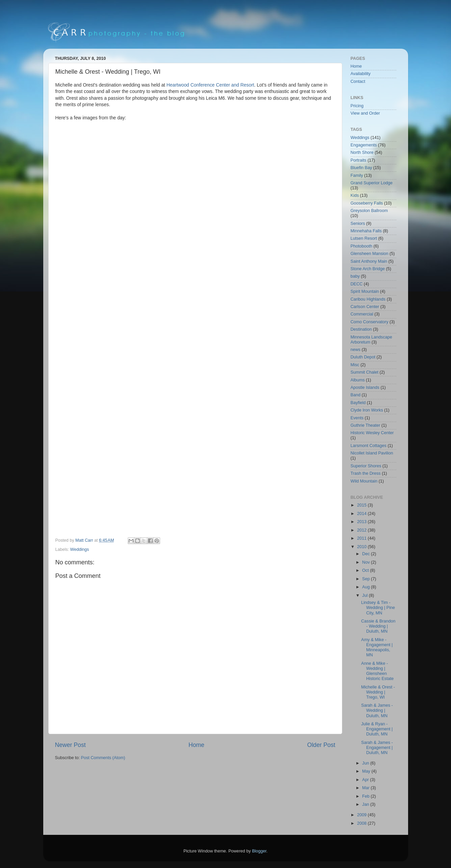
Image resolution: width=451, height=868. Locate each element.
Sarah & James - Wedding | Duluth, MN (377, 710)
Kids (355, 195)
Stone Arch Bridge (368, 269)
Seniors (358, 224)
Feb (366, 796)
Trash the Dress (366, 473)
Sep (367, 579)
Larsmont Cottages (369, 446)
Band (356, 395)
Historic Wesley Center (372, 433)
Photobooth (361, 246)
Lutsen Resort (364, 238)
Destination (361, 329)
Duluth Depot (363, 357)
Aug (367, 587)
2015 (362, 505)
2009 (362, 815)
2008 (362, 823)
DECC (357, 284)
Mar (366, 788)
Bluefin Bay (361, 168)
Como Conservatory (370, 322)
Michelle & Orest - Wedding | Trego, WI (378, 692)
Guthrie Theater (366, 425)
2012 (362, 530)
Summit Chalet (365, 372)
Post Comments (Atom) (103, 758)
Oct (366, 570)
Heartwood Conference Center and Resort (210, 85)
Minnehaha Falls (366, 231)
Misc (355, 365)
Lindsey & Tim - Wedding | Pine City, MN (378, 608)
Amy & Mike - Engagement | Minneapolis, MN (377, 647)
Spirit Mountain (365, 291)
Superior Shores (366, 466)
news (356, 350)
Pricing (357, 106)
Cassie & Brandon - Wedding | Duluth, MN (378, 626)
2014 (362, 514)
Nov (367, 562)
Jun (366, 763)
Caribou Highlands (368, 299)
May (367, 771)
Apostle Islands (365, 388)
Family (357, 175)
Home (196, 745)
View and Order (365, 113)
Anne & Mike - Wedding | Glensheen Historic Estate (377, 671)
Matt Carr (85, 540)
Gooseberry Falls (367, 203)
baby (355, 276)
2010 (362, 547)
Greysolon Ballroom (369, 211)
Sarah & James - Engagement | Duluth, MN (377, 748)
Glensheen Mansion (370, 254)
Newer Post (70, 745)
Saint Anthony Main (369, 261)
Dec (367, 554)
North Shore (362, 153)
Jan (366, 804)
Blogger (259, 851)
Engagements (364, 145)
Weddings (80, 549)
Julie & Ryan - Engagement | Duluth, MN (377, 729)
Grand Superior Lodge (372, 183)
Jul (366, 595)
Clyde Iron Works (367, 410)
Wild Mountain (364, 481)
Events (357, 418)
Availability (361, 74)
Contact (358, 81)
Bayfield (358, 403)
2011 (362, 538)
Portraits (359, 160)
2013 (362, 522)
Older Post (321, 745)
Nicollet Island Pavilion (372, 453)
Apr (366, 780)
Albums (358, 380)
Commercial (362, 314)
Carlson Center (365, 307)
